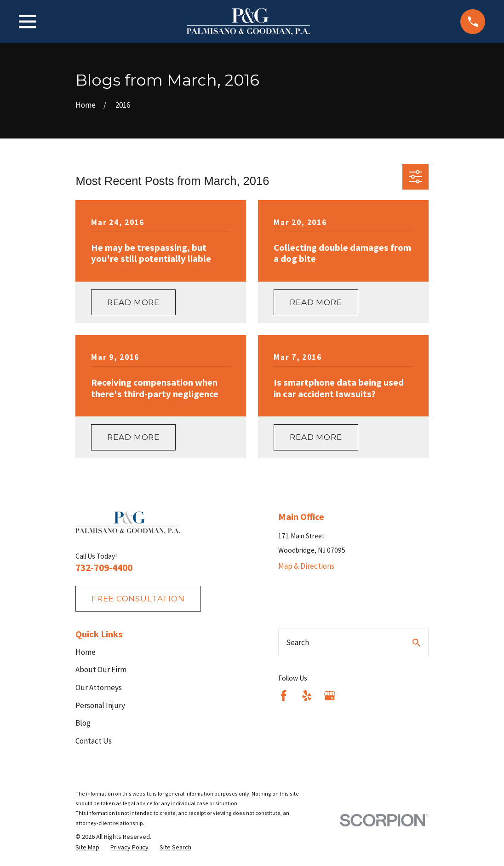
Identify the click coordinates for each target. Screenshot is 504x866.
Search (298, 642)
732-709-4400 (104, 568)
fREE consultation (138, 599)
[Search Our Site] (416, 643)
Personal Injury (100, 705)
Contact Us (94, 741)
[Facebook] (284, 696)
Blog (83, 723)
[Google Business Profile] (330, 696)
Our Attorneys (99, 687)
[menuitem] (87, 848)
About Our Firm (101, 670)
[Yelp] (307, 696)
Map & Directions (306, 566)
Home (86, 652)
